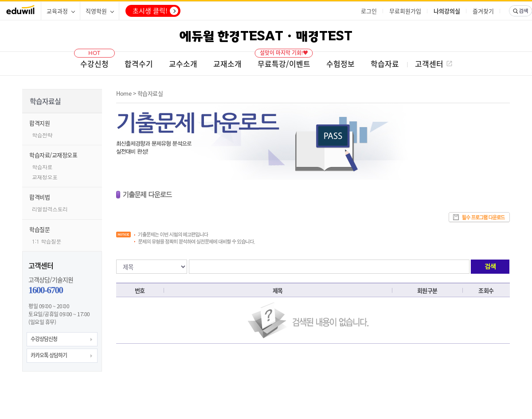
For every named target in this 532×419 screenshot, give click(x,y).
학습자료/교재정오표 (53, 155)
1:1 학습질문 (47, 241)
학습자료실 (150, 93)
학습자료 (42, 167)
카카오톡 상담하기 (49, 355)
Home (124, 93)
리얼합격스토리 (50, 209)
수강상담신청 (44, 339)
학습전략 (42, 135)
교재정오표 (45, 177)
